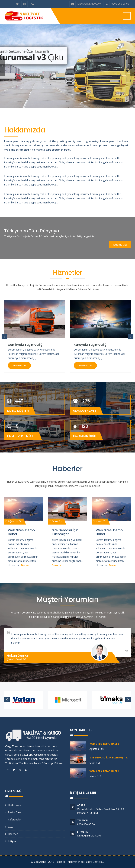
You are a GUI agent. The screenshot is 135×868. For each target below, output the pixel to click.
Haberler (13, 834)
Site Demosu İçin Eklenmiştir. (65, 532)
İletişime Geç (120, 245)
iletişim (12, 841)
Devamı (26, 565)
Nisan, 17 (99, 521)
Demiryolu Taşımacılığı (26, 345)
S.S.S (11, 827)
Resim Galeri (15, 812)
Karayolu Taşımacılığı (91, 345)
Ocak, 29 (55, 521)
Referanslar (14, 819)
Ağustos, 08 (13, 521)
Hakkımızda (14, 805)
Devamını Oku (19, 365)
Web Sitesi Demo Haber (21, 532)
